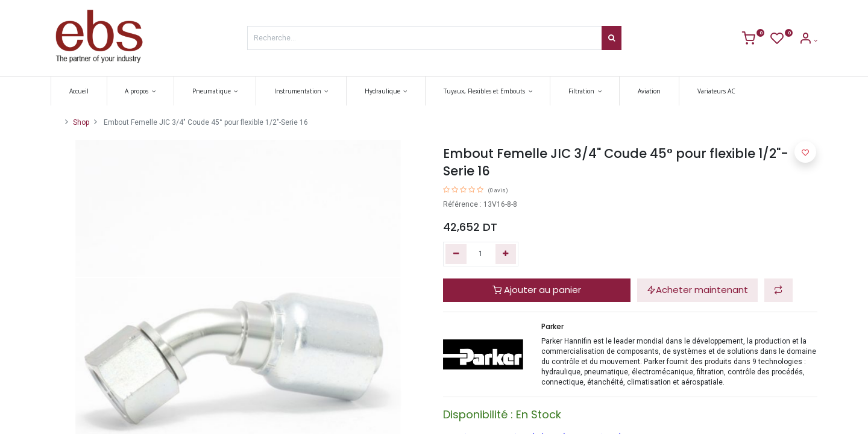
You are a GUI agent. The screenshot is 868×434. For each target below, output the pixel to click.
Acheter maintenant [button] (697, 290)
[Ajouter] (506, 254)
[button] (778, 290)
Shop (81, 122)
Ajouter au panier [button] (537, 290)
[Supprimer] (456, 254)
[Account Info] (808, 41)
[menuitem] (79, 91)
